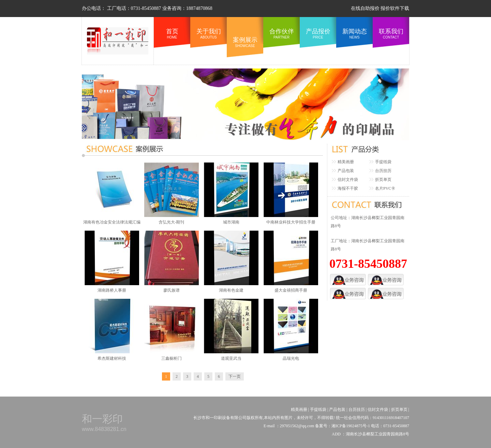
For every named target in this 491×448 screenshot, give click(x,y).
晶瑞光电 (291, 358)
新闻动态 (354, 34)
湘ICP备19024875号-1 (351, 426)
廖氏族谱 (172, 290)
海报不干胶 (348, 188)
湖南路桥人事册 (112, 290)
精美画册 (346, 162)
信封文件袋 (348, 180)
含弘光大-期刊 (172, 222)
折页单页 (383, 180)
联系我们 (391, 34)
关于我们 (209, 34)
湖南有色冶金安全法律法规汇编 (112, 222)
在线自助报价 (365, 8)
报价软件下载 (395, 8)
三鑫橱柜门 (172, 358)
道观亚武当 (231, 358)
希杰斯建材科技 (112, 358)
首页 (172, 34)
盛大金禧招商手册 (291, 290)
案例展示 (245, 42)
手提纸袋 (383, 162)
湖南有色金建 (231, 290)
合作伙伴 (281, 34)
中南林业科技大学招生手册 (291, 222)
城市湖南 (231, 222)
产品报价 (318, 34)
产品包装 (346, 171)
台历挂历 (383, 171)
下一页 (235, 376)
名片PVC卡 (385, 188)
